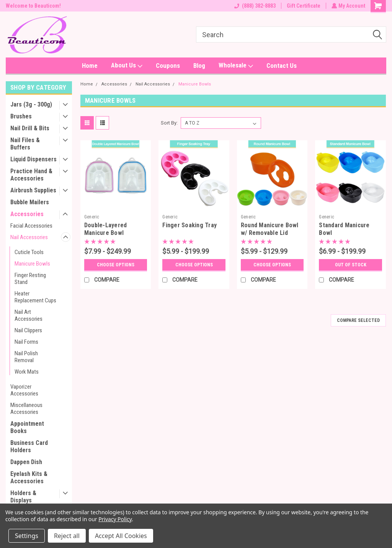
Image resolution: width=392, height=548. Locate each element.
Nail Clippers (28, 330)
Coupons (168, 66)
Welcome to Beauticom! (33, 6)
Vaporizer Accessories (24, 390)
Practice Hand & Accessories (31, 175)
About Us (127, 66)
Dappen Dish (26, 462)
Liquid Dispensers (33, 159)
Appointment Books (27, 427)
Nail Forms (26, 342)
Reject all (67, 536)
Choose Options (116, 265)
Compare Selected (358, 320)
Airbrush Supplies (33, 190)
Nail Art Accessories (29, 315)
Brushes (21, 116)
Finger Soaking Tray (189, 225)
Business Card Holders (29, 446)
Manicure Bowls (32, 264)
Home (90, 66)
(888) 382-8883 (254, 6)
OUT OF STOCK (350, 265)
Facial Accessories (31, 226)
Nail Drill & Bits (30, 128)
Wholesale (236, 66)
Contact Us (282, 66)
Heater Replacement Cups (35, 297)
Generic (92, 217)
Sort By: (169, 123)
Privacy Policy (115, 519)
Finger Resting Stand (30, 279)
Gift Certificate (303, 6)
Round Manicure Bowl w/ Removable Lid (270, 229)
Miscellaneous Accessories (26, 409)
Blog (199, 66)
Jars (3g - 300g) (31, 104)
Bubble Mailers (30, 202)
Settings (27, 536)
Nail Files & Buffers (25, 144)
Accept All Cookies (121, 536)
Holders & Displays (23, 497)
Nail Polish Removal (26, 357)
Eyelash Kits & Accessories (29, 477)
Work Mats (27, 372)
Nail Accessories (29, 237)
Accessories (27, 214)
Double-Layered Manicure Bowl (106, 229)
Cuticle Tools (29, 252)
